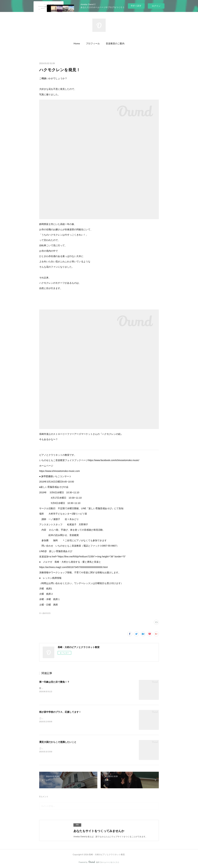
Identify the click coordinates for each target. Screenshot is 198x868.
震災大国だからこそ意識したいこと (58, 742)
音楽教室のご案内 (115, 43)
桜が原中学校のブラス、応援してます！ (60, 712)
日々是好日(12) (45, 613)
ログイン (156, 6)
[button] (77, 43)
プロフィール (93, 43)
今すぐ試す (136, 6)
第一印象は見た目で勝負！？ (54, 682)
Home (77, 43)
